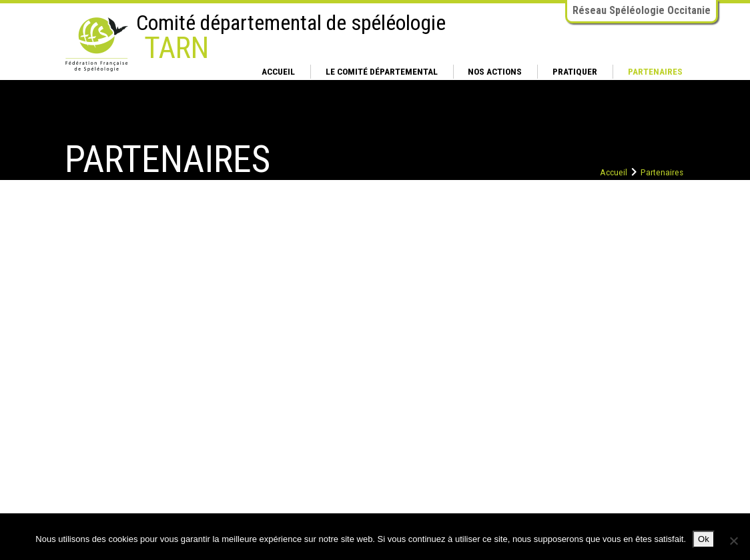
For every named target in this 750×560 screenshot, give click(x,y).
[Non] (733, 541)
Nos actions (495, 71)
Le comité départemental (382, 71)
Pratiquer (575, 71)
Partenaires (655, 71)
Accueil (278, 71)
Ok (704, 539)
